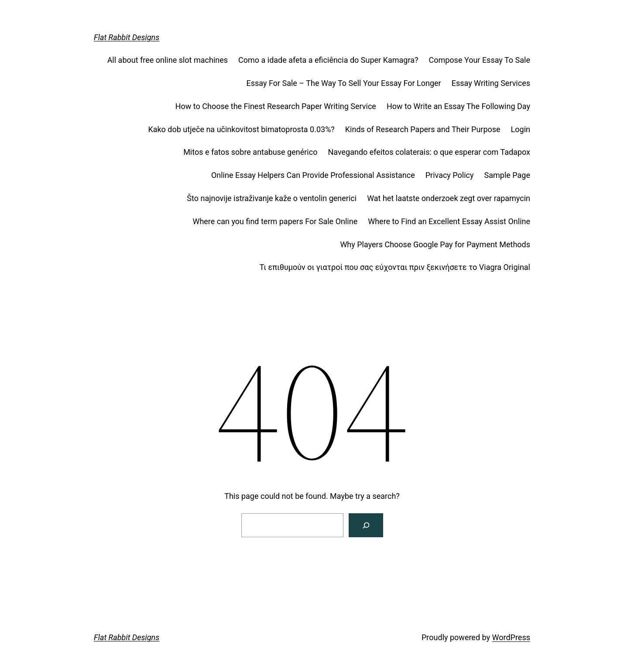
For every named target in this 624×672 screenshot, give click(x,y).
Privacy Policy (450, 175)
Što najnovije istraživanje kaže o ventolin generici (272, 198)
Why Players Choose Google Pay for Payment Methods (435, 244)
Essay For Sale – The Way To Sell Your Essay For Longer (343, 83)
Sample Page (507, 175)
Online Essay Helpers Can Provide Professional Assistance (313, 175)
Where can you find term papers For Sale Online (275, 221)
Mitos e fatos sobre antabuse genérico (250, 152)
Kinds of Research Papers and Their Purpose (423, 129)
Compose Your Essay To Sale (479, 60)
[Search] (366, 525)
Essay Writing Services (491, 83)
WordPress (511, 637)
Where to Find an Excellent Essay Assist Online (449, 221)
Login (521, 129)
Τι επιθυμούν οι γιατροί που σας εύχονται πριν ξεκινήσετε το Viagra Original (395, 267)
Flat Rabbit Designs (127, 37)
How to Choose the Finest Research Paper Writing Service (276, 106)
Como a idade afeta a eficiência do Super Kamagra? (328, 60)
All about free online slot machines (168, 60)
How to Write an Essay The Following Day (458, 106)
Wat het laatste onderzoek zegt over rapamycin (449, 198)
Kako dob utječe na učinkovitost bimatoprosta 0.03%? (241, 129)
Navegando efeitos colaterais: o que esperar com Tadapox (429, 152)
